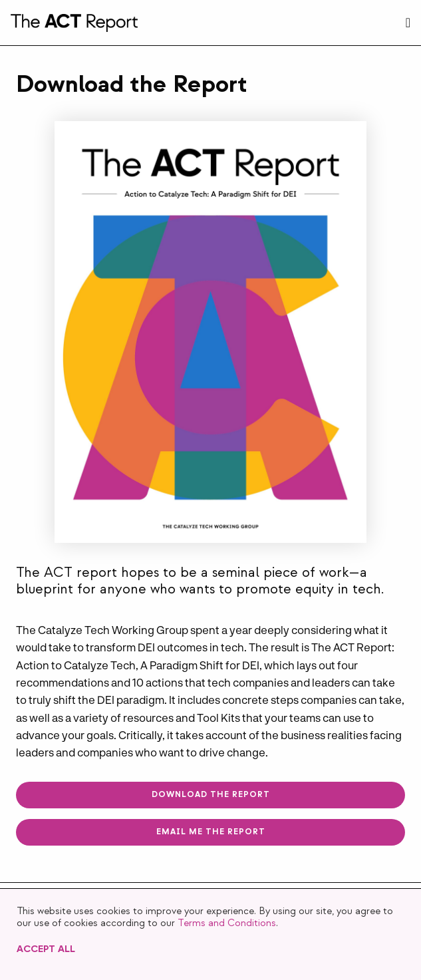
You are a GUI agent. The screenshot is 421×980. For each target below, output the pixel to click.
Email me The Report (211, 832)
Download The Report (211, 794)
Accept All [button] (46, 949)
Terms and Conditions (227, 923)
